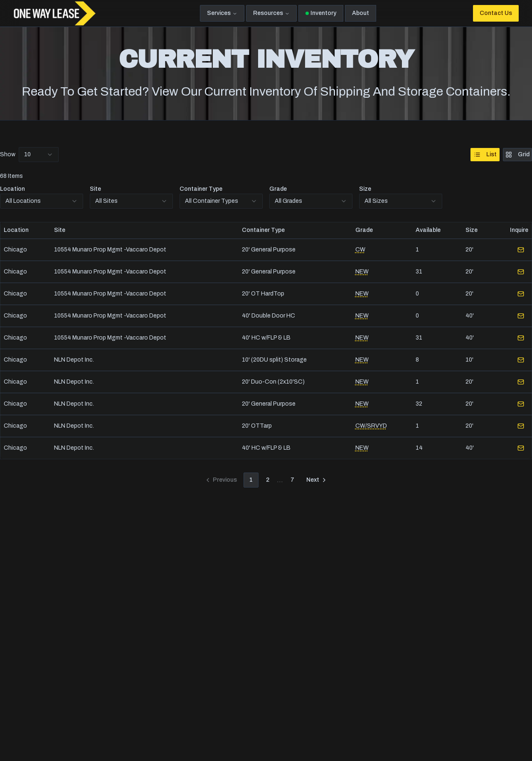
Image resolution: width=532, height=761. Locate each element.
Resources (271, 13)
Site (95, 189)
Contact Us (496, 13)
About (361, 13)
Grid (517, 155)
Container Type (201, 189)
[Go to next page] (317, 480)
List (485, 155)
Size (365, 189)
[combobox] (39, 155)
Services (222, 13)
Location (12, 189)
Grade (278, 189)
